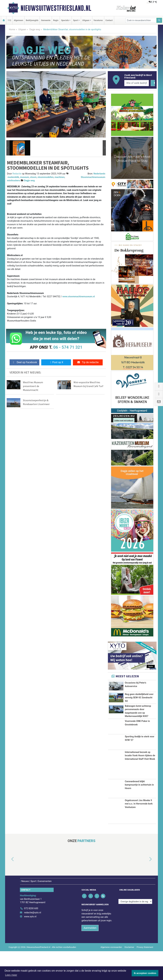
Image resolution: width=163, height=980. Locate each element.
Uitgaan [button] (86, 20)
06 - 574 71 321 (68, 347)
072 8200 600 (31, 937)
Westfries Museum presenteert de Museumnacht (33, 386)
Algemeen (18, 20)
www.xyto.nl (30, 945)
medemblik (13, 177)
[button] (8, 148)
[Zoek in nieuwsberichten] (141, 20)
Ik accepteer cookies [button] (145, 973)
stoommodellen (46, 177)
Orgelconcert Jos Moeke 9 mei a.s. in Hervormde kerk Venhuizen (139, 833)
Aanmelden (90, 957)
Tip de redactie (88, 362)
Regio (56, 20)
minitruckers (14, 181)
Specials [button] (65, 20)
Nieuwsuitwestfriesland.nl (56, 8)
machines (60, 177)
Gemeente (46, 20)
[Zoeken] (159, 20)
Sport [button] (76, 20)
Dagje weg (35, 30)
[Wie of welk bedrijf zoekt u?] (137, 83)
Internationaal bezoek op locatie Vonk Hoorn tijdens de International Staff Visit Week (140, 784)
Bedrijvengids (32, 20)
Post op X (56, 362)
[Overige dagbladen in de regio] (135, 930)
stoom (33, 177)
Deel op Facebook (24, 362)
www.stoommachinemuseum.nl (79, 297)
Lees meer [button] (11, 975)
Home (12, 30)
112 (9, 20)
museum (25, 177)
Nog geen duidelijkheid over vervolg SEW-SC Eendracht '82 (139, 698)
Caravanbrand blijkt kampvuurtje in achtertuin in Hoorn (139, 814)
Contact (109, 20)
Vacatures (98, 20)
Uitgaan (22, 30)
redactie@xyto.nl (33, 941)
